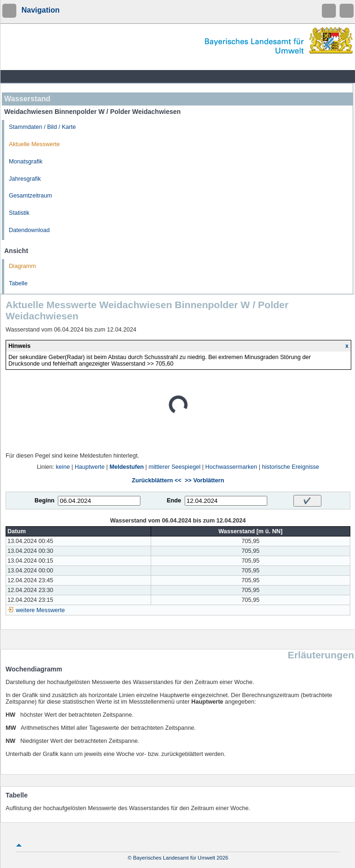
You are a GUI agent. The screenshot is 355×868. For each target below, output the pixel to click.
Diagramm (22, 266)
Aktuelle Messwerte (34, 144)
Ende (174, 501)
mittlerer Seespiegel (174, 467)
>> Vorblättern (204, 480)
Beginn (45, 501)
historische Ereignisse (291, 467)
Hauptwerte (90, 467)
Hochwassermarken (231, 467)
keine (63, 467)
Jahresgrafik (25, 179)
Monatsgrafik (26, 162)
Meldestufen (127, 467)
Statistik (19, 213)
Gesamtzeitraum (30, 196)
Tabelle (18, 283)
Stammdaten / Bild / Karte (42, 127)
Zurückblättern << (157, 480)
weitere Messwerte (40, 610)
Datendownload (29, 230)
